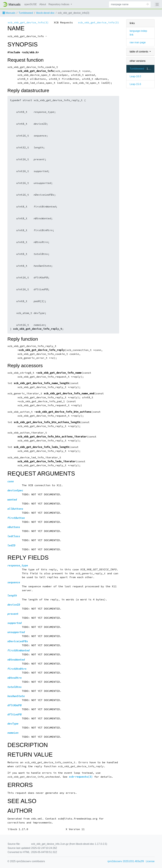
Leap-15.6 (135, 84)
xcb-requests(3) (81, 777)
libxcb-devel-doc (45, 13)
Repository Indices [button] (59, 4)
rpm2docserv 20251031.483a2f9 (126, 861)
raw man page (138, 42)
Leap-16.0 (135, 76)
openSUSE (31, 4)
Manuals (9, 13)
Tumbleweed (26, 13)
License (150, 861)
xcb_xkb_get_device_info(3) (28, 23)
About (43, 4)
